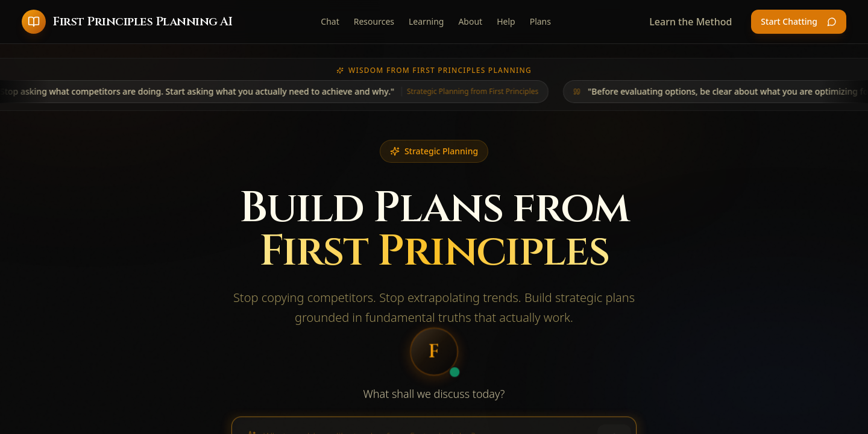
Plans (540, 21)
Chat (330, 21)
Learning (426, 21)
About (470, 21)
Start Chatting (799, 21)
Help (506, 21)
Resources (374, 21)
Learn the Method (690, 22)
